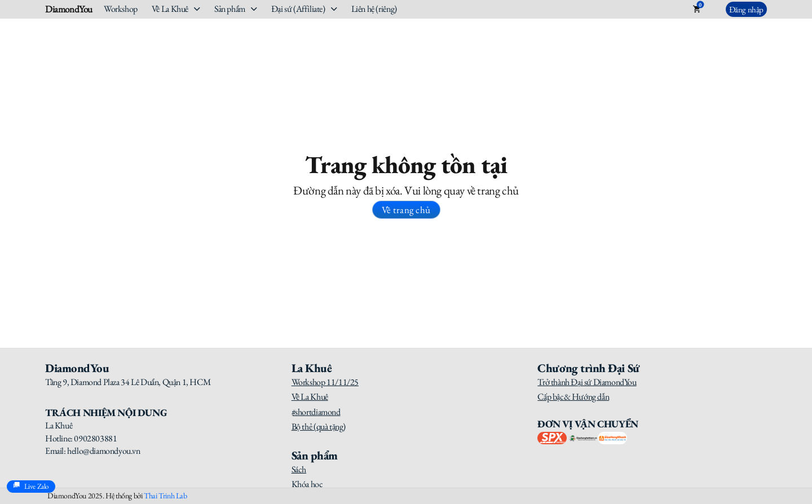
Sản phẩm (230, 9)
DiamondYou (69, 9)
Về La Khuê (170, 9)
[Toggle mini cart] (697, 9)
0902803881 (95, 438)
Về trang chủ (406, 210)
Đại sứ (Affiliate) (298, 9)
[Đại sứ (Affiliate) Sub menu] (334, 9)
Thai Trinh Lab (165, 496)
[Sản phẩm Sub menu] (254, 9)
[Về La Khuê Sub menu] (197, 9)
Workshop (121, 9)
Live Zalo (31, 487)
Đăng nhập (746, 9)
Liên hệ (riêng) (374, 9)
